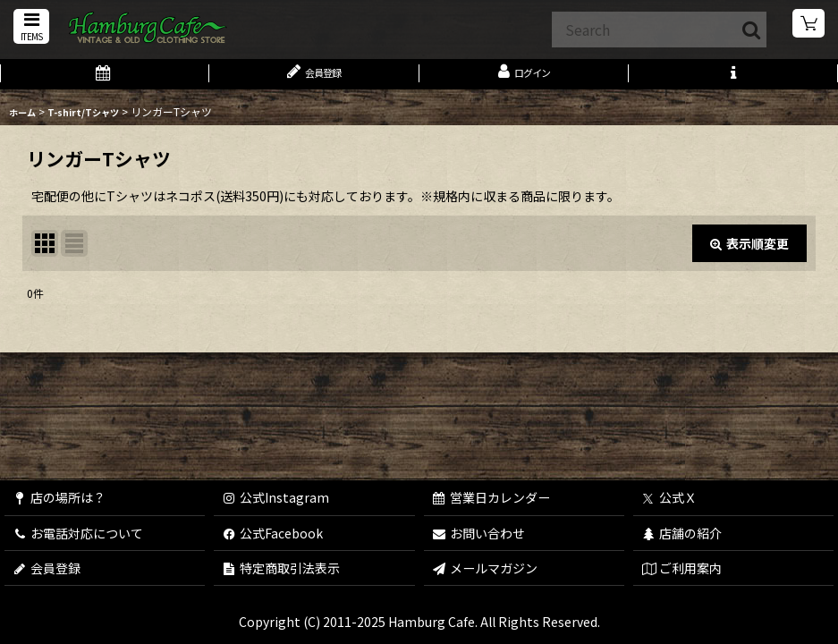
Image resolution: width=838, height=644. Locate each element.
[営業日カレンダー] (105, 79)
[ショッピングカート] (809, 27)
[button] (29, 28)
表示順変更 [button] (749, 252)
